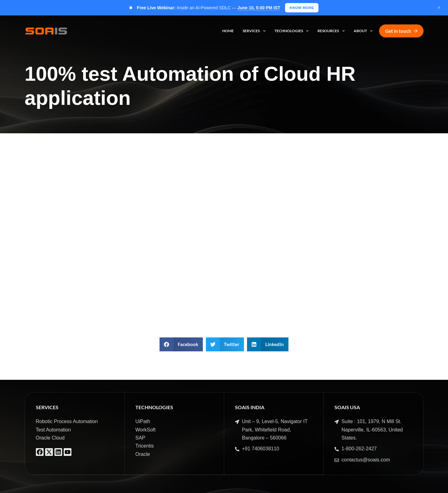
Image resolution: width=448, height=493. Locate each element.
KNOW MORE (302, 8)
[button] (181, 345)
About (364, 32)
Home (228, 31)
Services (255, 32)
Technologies (293, 32)
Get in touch (401, 31)
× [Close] (439, 8)
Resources (332, 32)
